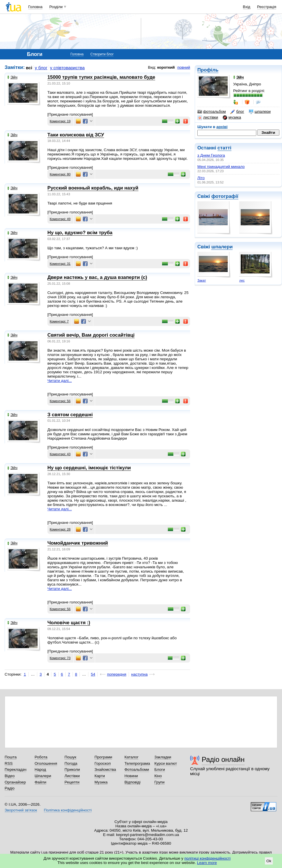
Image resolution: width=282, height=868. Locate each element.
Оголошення (46, 763)
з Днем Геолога (211, 155)
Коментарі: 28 (60, 529)
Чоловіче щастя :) (69, 623)
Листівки (72, 776)
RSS (9, 763)
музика (232, 117)
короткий (166, 67)
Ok (269, 861)
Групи (159, 782)
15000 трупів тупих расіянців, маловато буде (101, 77)
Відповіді (133, 782)
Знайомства (105, 769)
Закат (202, 280)
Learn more (207, 863)
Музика (101, 782)
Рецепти (72, 782)
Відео (10, 776)
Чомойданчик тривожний (78, 543)
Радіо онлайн (223, 759)
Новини (131, 776)
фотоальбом (211, 112)
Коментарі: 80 (60, 174)
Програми (103, 757)
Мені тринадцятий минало (221, 167)
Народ (40, 769)
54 (93, 674)
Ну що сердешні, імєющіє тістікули (89, 468)
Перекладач (15, 769)
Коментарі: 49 (60, 219)
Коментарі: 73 (60, 658)
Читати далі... (60, 381)
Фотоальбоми (137, 769)
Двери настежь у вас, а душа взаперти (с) (97, 277)
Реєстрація (267, 7)
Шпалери (43, 776)
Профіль (208, 70)
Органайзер (15, 782)
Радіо (10, 788)
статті (225, 148)
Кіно (158, 776)
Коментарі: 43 (60, 454)
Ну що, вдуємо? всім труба (80, 233)
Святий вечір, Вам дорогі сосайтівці (91, 335)
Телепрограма (137, 763)
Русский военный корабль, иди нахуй (93, 188)
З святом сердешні (70, 415)
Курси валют (166, 763)
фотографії (225, 196)
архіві (222, 127)
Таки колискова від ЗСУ (76, 135)
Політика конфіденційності (68, 810)
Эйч (12, 77)
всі (29, 68)
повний (184, 67)
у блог (41, 68)
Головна (35, 7)
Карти (100, 776)
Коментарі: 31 (60, 264)
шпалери (260, 112)
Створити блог (102, 54)
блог (237, 112)
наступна (139, 674)
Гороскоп (103, 763)
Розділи (56, 7)
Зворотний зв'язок (21, 810)
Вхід (247, 7)
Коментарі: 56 (60, 401)
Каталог (132, 757)
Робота (41, 757)
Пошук (70, 757)
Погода (71, 763)
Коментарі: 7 (59, 321)
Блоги (160, 769)
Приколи (72, 769)
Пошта (11, 757)
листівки (208, 117)
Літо (201, 178)
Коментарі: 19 (60, 121)
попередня (117, 674)
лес (242, 280)
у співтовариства (67, 68)
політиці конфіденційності (207, 858)
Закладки (163, 757)
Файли (41, 782)
